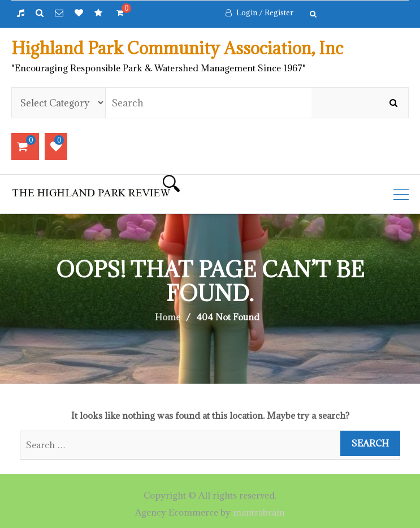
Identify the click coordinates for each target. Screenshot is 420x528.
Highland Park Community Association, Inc (177, 48)
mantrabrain (259, 512)
